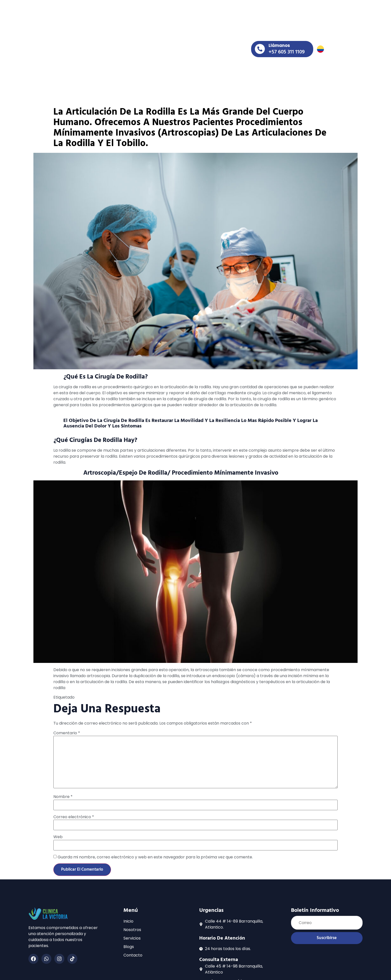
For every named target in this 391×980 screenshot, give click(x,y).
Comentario (67, 729)
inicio (108, 41)
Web (58, 832)
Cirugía (121, 693)
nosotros (134, 41)
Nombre (63, 792)
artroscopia (103, 693)
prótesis (215, 693)
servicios (167, 41)
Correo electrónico (74, 812)
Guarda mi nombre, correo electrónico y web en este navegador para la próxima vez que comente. (155, 853)
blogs (195, 41)
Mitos (202, 693)
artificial (83, 693)
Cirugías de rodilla (146, 693)
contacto (111, 53)
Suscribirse (327, 934)
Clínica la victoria (180, 693)
